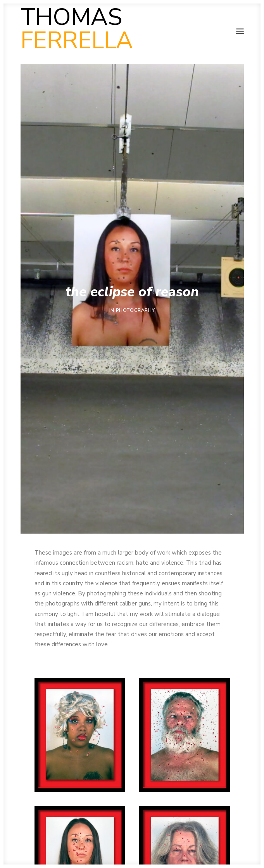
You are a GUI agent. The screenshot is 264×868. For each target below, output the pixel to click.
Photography (135, 310)
